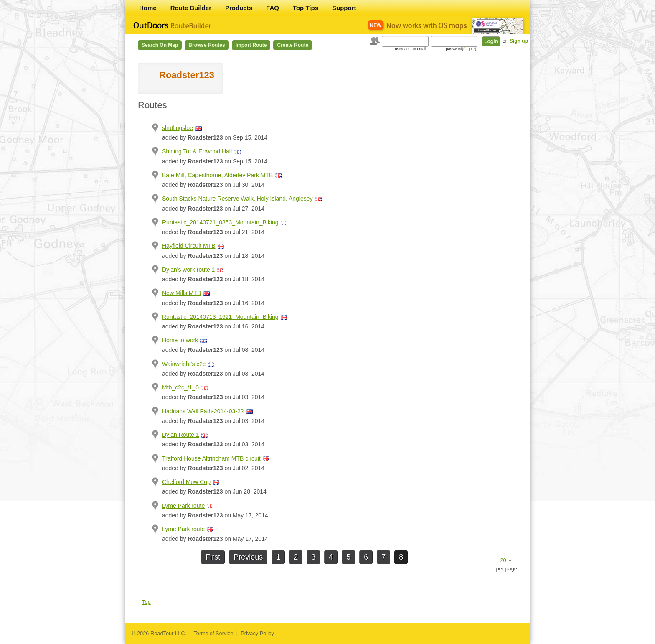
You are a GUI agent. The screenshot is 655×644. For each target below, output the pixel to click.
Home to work (180, 340)
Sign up (519, 41)
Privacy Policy (257, 633)
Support (344, 8)
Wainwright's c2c (184, 364)
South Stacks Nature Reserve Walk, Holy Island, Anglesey (237, 199)
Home (148, 8)
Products (239, 8)
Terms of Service (213, 633)
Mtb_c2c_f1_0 (180, 387)
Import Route (251, 45)
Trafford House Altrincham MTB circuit (211, 458)
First (213, 557)
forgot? (469, 49)
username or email (410, 49)
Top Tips (306, 8)
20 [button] (506, 560)
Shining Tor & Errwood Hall (197, 151)
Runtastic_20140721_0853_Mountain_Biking (220, 222)
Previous (248, 557)
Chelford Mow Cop (186, 482)
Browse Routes (207, 45)
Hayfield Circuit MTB (189, 246)
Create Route (293, 45)
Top (146, 602)
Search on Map (160, 45)
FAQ (273, 8)
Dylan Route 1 (181, 435)
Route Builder (191, 8)
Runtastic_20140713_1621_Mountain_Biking (220, 317)
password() (461, 49)
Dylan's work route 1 (188, 270)
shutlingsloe (178, 128)
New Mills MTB (182, 293)
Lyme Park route (183, 506)
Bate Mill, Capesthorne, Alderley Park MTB (217, 175)
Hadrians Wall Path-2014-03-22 (203, 411)
